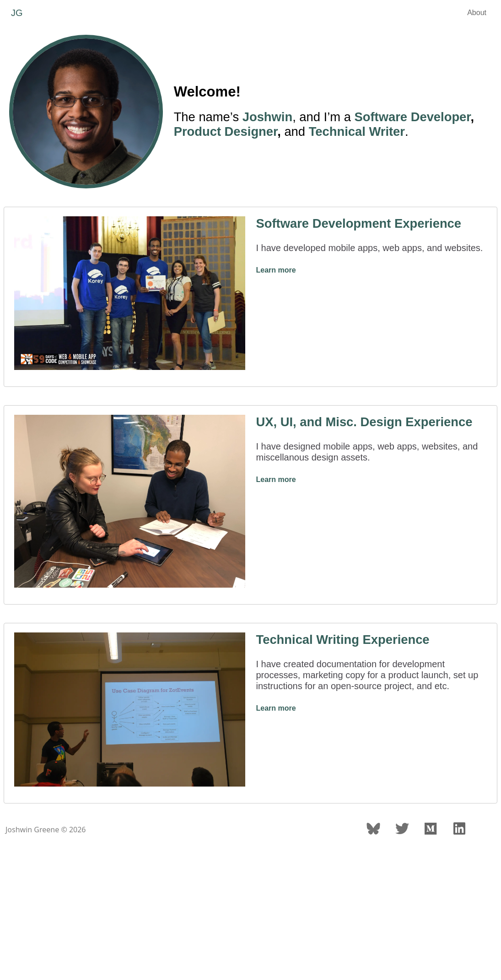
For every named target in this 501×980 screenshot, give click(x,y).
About (477, 13)
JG (17, 13)
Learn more (276, 270)
